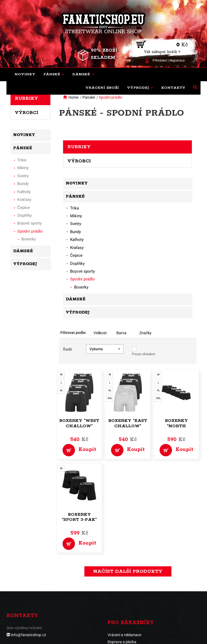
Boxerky (81, 287)
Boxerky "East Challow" (128, 423)
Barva (121, 333)
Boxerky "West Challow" (79, 423)
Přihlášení (160, 61)
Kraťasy (77, 248)
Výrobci (79, 161)
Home (73, 97)
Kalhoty (77, 240)
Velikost (100, 333)
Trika (75, 208)
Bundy (75, 232)
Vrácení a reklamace (124, 635)
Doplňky (77, 264)
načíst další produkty (128, 571)
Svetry (76, 224)
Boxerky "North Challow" (176, 426)
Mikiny (76, 216)
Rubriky (79, 147)
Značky (145, 333)
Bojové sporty (82, 271)
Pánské (89, 97)
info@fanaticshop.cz (29, 635)
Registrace (177, 61)
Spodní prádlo (111, 97)
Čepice (76, 255)
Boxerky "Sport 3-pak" (79, 517)
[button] (54, 74)
